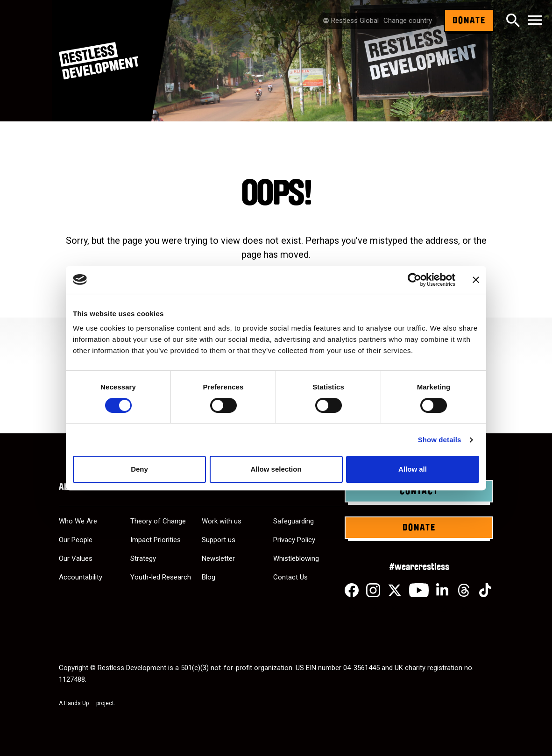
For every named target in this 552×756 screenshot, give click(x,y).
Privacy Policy (294, 540)
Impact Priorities (156, 540)
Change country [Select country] (408, 21)
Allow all (413, 469)
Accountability (81, 577)
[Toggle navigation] (535, 21)
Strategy (143, 558)
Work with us (222, 521)
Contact (419, 491)
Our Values (76, 558)
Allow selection (276, 469)
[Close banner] (476, 280)
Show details (440, 440)
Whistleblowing (296, 558)
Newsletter (218, 558)
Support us (219, 540)
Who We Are (78, 521)
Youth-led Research (161, 577)
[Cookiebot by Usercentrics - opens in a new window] (414, 280)
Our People (76, 540)
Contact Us (290, 577)
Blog (209, 577)
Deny (139, 469)
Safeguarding (294, 521)
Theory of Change (158, 521)
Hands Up (79, 703)
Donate (469, 21)
